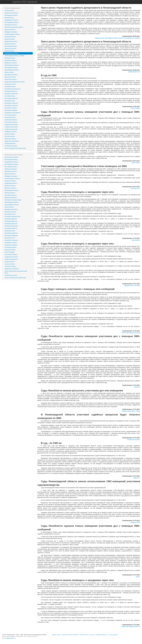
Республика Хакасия (11, 108)
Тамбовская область (11, 132)
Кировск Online (135, 522)
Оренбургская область (11, 75)
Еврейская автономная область (14, 27)
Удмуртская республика (12, 141)
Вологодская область (11, 25)
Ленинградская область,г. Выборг (14, 56)
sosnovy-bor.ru (135, 188)
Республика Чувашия (11, 110)
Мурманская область (11, 63)
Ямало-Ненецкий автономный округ (15, 148)
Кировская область (10, 44)
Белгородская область (11, 15)
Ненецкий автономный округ (13, 200)
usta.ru (138, 577)
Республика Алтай (10, 87)
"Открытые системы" (133, 440)
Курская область (9, 51)
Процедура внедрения (101, 635)
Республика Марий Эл (11, 98)
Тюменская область (10, 139)
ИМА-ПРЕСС (136, 163)
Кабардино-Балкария (11, 32)
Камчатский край (10, 39)
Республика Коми (10, 96)
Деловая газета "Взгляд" (132, 285)
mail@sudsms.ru (11, 638)
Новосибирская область (12, 70)
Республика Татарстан (11, 106)
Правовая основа (56, 635)
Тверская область (10, 134)
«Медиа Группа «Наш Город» (131, 411)
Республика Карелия (11, 228)
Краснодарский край (11, 46)
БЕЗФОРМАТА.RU (134, 72)
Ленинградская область (12, 53)
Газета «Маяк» (135, 108)
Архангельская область (11, 13)
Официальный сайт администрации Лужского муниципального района (117, 38)
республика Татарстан (11, 103)
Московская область (11, 60)
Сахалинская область (11, 122)
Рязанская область (10, 117)
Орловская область (10, 77)
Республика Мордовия (11, 235)
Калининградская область (12, 34)
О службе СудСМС (113, 635)
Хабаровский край (10, 143)
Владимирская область (11, 20)
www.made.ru (136, 240)
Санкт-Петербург (10, 252)
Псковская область (10, 84)
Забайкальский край (11, 169)
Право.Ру (137, 387)
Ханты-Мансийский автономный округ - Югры (16, 272)
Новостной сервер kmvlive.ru (131, 626)
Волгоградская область (11, 22)
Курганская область (10, 49)
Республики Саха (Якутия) (12, 113)
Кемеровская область (11, 41)
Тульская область (10, 136)
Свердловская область (11, 124)
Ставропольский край (11, 127)
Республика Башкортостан (12, 89)
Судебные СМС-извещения (25, 2)
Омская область (9, 72)
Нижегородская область (12, 65)
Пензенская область (11, 79)
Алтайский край (9, 11)
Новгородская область (11, 68)
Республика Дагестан (11, 91)
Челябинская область (11, 146)
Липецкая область (10, 58)
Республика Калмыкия (11, 94)
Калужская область (10, 37)
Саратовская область (11, 120)
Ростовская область (10, 115)
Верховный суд (9, 18)
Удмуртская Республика (12, 269)
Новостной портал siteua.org (131, 333)
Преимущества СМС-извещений (70, 635)
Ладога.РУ (137, 478)
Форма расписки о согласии (87, 635)
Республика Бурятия (11, 219)
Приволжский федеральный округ (15, 82)
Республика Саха (10, 101)
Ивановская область (11, 171)
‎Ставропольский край (11, 129)
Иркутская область (10, 30)
